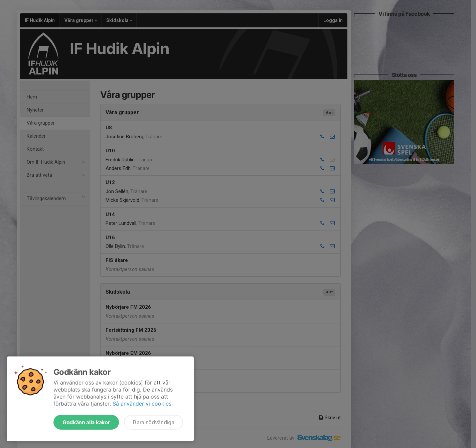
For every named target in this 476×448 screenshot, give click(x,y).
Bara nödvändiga (153, 422)
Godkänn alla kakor (86, 422)
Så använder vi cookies (142, 404)
